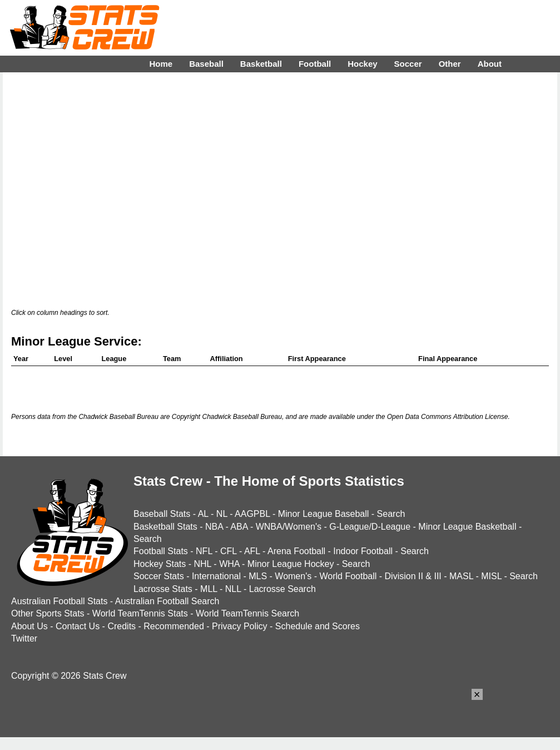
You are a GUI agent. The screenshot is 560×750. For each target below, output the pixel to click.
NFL (204, 551)
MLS (258, 576)
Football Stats (161, 551)
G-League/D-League (370, 527)
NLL (233, 589)
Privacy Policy (240, 626)
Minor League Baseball (324, 514)
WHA (229, 564)
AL (203, 514)
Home (161, 64)
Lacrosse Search (283, 589)
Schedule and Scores (318, 626)
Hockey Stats (160, 564)
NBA (214, 527)
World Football (348, 576)
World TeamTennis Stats (140, 613)
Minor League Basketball (467, 527)
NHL (202, 564)
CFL (229, 551)
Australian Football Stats (59, 601)
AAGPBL (252, 514)
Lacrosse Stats (163, 589)
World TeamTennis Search (247, 613)
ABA (239, 527)
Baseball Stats (162, 514)
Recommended (174, 626)
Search (391, 514)
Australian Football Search (167, 601)
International (216, 576)
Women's (293, 576)
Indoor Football (363, 551)
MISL (491, 576)
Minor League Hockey (291, 564)
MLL (209, 589)
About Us (29, 626)
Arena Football (296, 551)
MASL (461, 576)
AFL (252, 551)
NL (222, 514)
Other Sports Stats (48, 613)
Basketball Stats (165, 527)
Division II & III (413, 576)
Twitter (24, 638)
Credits (122, 626)
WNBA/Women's (289, 527)
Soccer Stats (159, 576)
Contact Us (78, 626)
